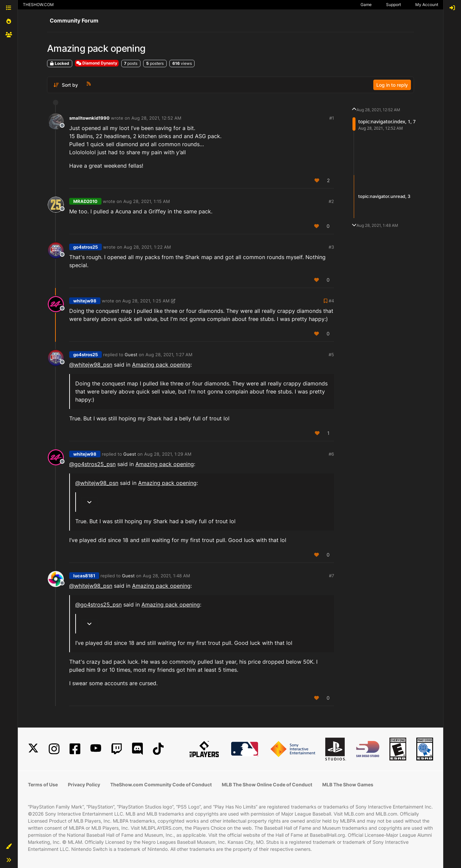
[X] (33, 749)
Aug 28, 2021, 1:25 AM (146, 301)
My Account (427, 5)
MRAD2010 (85, 201)
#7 (331, 576)
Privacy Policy (84, 784)
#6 (331, 454)
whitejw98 (85, 301)
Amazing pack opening (161, 365)
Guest (131, 355)
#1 (332, 118)
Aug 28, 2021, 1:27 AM (169, 355)
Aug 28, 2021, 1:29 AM (168, 454)
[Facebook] (75, 749)
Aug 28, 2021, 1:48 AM (166, 576)
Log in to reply (392, 85)
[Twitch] (117, 749)
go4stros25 (86, 247)
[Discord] (137, 749)
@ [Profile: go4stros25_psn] (92, 464)
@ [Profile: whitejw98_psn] (91, 365)
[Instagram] (54, 749)
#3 (331, 247)
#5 (331, 355)
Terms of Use (43, 784)
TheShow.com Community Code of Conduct (161, 784)
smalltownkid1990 (89, 118)
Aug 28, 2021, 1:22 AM (147, 247)
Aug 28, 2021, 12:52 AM (156, 118)
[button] (9, 846)
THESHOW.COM (38, 5)
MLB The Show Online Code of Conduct (267, 784)
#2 (331, 201)
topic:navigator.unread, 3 (384, 196)
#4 (331, 301)
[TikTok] (158, 749)
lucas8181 (84, 576)
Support (393, 5)
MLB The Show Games (348, 784)
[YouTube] (96, 749)
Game (366, 5)
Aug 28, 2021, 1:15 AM (147, 201)
